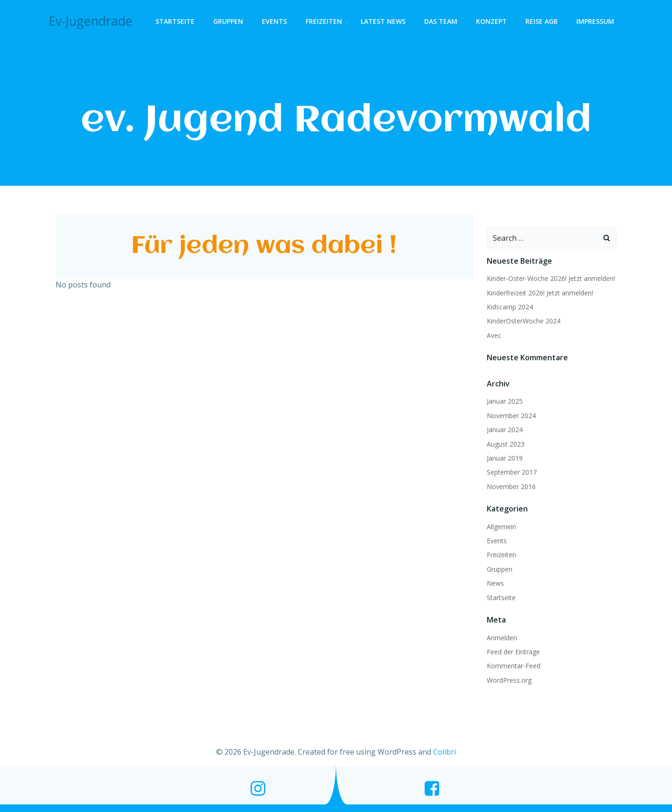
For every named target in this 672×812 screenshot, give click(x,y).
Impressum (595, 21)
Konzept (491, 21)
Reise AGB (542, 21)
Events (274, 21)
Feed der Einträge (513, 652)
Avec (494, 335)
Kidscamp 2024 (510, 307)
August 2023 (506, 444)
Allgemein (501, 527)
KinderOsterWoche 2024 (524, 321)
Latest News (383, 21)
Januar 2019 (505, 458)
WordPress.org (509, 680)
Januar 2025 (505, 401)
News (495, 583)
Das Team (441, 21)
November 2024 (511, 416)
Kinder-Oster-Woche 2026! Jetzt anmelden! (551, 278)
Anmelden (502, 638)
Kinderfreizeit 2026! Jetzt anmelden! (540, 293)
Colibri (444, 752)
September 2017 (512, 472)
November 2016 (511, 486)
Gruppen (228, 21)
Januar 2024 (505, 430)
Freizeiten (324, 21)
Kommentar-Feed (514, 666)
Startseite (175, 21)
